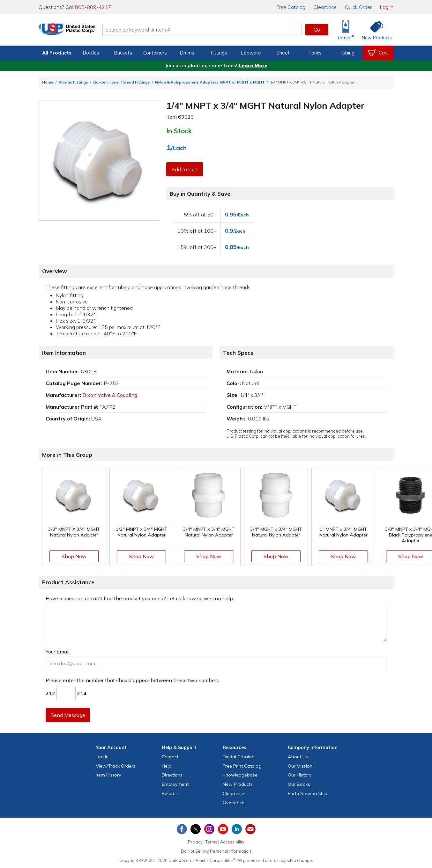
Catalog (291, 7)
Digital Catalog (239, 757)
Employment (175, 784)
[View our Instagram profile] (209, 829)
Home (48, 82)
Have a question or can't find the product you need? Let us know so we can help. (140, 598)
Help (167, 766)
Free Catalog (242, 766)
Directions (172, 775)
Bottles (91, 53)
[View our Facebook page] (182, 829)
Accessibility (232, 842)
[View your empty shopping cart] (378, 53)
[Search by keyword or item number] (211, 30)
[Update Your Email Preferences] (250, 829)
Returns (170, 793)
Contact (170, 757)
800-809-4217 (93, 7)
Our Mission (300, 766)
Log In (387, 7)
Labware (251, 53)
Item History (108, 775)
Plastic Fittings (73, 82)
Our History (300, 775)
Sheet (283, 53)
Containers (155, 53)
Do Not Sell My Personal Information (216, 851)
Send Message (68, 715)
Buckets (123, 53)
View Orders (115, 766)
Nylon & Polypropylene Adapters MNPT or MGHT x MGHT (210, 82)
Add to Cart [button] (185, 169)
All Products (57, 53)
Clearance (325, 7)
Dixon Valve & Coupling (110, 395)
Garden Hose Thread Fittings (122, 82)
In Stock (179, 131)
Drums (187, 53)
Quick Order (358, 7)
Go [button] (317, 30)
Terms (211, 842)
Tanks (315, 53)
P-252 (111, 383)
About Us (298, 757)
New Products (238, 784)
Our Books (299, 784)
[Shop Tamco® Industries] (346, 30)
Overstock (233, 803)
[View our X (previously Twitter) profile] (196, 829)
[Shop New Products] (375, 30)
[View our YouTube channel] (223, 829)
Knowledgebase (240, 775)
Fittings (219, 53)
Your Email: (58, 652)
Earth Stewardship (308, 793)
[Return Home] (76, 31)
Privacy (195, 842)
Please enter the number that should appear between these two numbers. (133, 680)
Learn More (253, 66)
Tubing (347, 53)
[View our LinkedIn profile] (237, 829)
